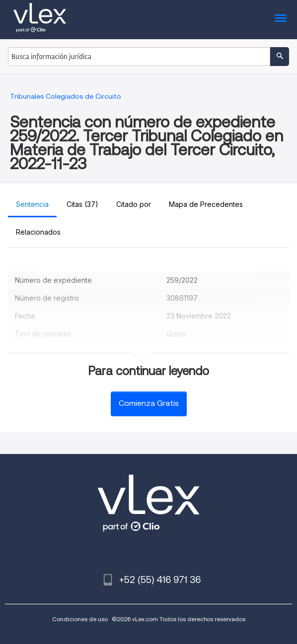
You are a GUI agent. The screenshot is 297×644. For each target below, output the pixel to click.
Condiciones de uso (80, 619)
